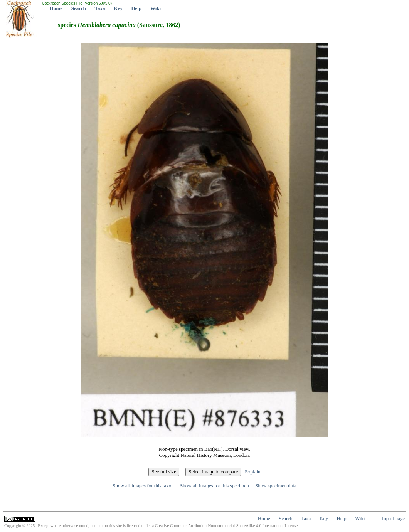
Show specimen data (276, 486)
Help (136, 8)
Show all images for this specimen (215, 486)
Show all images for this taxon (143, 486)
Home (56, 8)
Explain (252, 472)
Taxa (100, 8)
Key (118, 8)
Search (79, 8)
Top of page (393, 518)
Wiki (156, 8)
